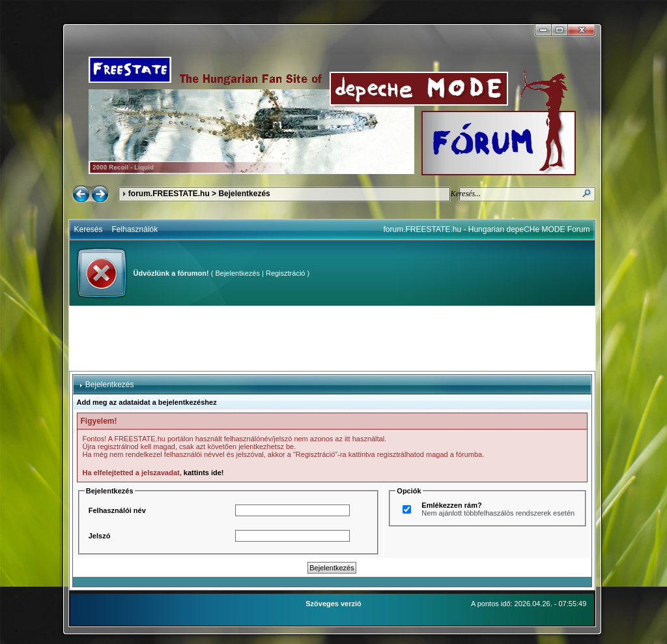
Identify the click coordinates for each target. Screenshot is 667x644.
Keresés (89, 229)
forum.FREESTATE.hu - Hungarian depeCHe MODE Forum (487, 229)
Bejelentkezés (237, 273)
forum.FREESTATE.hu (169, 194)
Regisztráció (286, 273)
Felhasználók (135, 229)
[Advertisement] (332, 338)
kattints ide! (204, 473)
